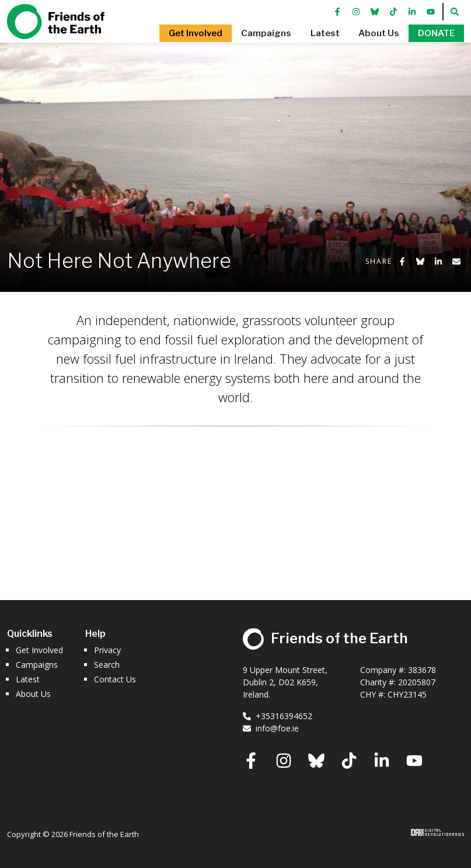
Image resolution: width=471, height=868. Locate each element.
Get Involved (39, 650)
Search (107, 665)
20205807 (417, 682)
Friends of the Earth (56, 29)
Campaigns (37, 665)
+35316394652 (278, 716)
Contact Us (115, 679)
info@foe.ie (271, 728)
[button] (191, 41)
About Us (33, 694)
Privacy (107, 650)
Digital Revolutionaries (437, 832)
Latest (28, 679)
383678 (422, 670)
